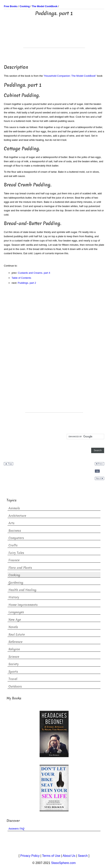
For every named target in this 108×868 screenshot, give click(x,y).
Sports (13, 672)
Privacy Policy (30, 856)
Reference (15, 642)
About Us (69, 856)
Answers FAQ (16, 829)
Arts (11, 523)
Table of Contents (21, 278)
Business (15, 531)
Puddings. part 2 (27, 283)
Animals (14, 508)
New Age (15, 620)
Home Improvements (23, 605)
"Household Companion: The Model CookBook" (70, 76)
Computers (16, 538)
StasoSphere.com (63, 863)
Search (83, 856)
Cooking (14, 575)
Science (14, 657)
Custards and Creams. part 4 (34, 273)
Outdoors (15, 687)
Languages (16, 612)
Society (14, 664)
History (14, 597)
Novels (13, 627)
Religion (14, 649)
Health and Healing (22, 590)
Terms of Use (51, 856)
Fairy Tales (16, 553)
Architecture (17, 516)
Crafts (13, 545)
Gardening (16, 583)
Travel (13, 679)
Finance (14, 560)
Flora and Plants (20, 568)
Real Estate (17, 635)
